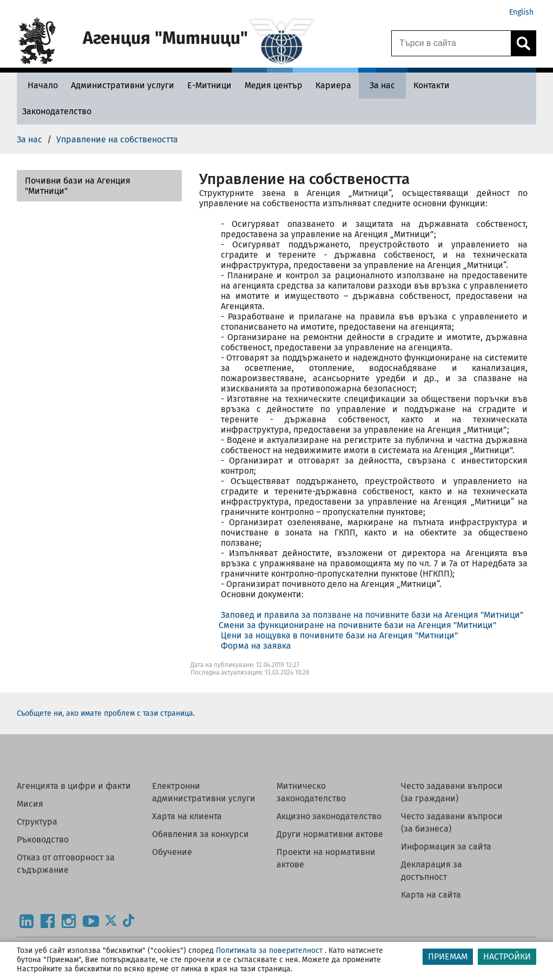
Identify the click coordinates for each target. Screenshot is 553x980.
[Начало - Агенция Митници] (40, 85)
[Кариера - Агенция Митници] (333, 85)
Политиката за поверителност (269, 950)
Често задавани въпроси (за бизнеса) (452, 822)
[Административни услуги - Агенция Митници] (123, 85)
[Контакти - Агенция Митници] (432, 85)
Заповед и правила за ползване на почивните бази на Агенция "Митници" (372, 615)
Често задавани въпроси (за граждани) (452, 792)
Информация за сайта (446, 847)
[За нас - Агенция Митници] (382, 85)
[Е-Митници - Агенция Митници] (209, 85)
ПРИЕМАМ (448, 956)
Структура (37, 822)
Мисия (30, 804)
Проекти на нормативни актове (326, 858)
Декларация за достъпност (432, 871)
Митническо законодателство (311, 792)
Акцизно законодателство (329, 816)
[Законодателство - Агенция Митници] (57, 111)
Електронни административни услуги (204, 792)
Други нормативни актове (330, 834)
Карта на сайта (431, 895)
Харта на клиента (187, 816)
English (521, 12)
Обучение (172, 852)
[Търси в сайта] (451, 43)
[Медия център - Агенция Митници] (274, 85)
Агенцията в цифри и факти (74, 786)
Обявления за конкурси (200, 834)
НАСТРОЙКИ (507, 956)
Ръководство (43, 839)
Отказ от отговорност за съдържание (66, 864)
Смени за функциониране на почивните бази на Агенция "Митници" (357, 625)
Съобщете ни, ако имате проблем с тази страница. (106, 713)
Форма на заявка (256, 646)
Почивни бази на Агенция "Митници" (78, 186)
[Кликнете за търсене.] (523, 43)
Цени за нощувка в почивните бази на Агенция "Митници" (339, 635)
